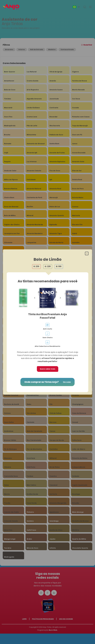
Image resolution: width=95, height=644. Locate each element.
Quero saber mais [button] (47, 369)
